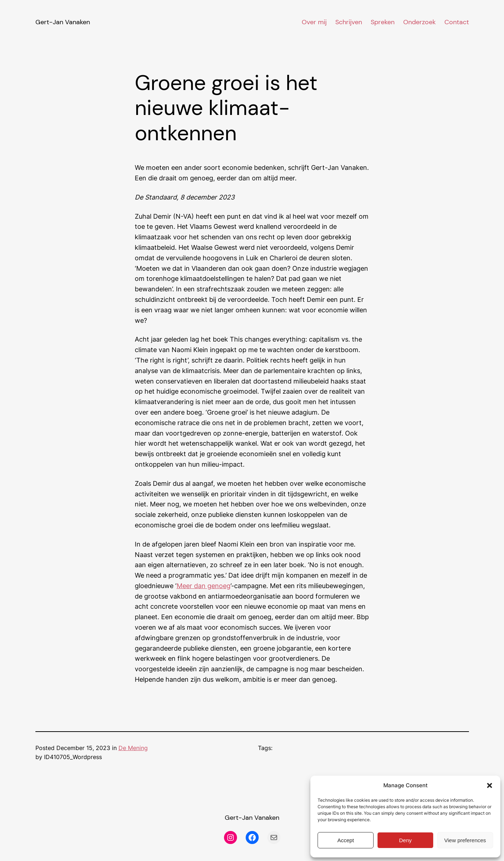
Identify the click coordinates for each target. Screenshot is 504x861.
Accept (346, 840)
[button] (490, 785)
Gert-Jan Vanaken (63, 22)
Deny (405, 840)
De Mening (133, 748)
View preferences (465, 840)
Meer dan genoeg (204, 586)
